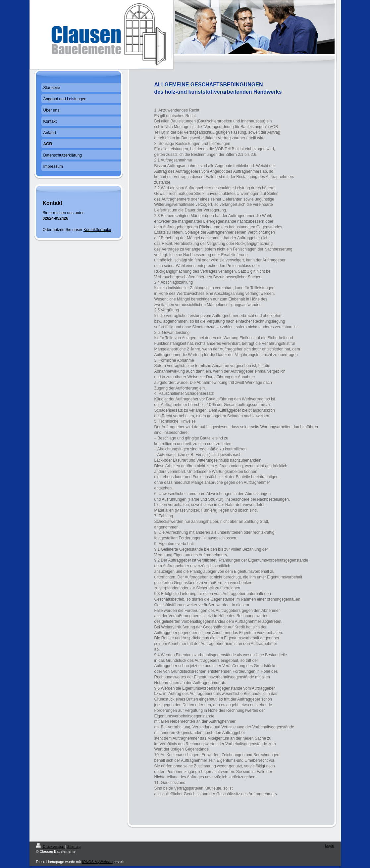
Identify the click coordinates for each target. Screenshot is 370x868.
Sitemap (74, 846)
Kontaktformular (97, 230)
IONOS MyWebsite (97, 862)
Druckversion (51, 846)
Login (330, 845)
